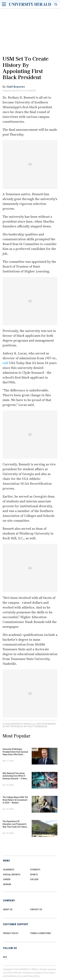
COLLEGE (34, 879)
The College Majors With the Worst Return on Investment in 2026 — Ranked (15, 800)
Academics (9, 870)
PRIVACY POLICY (11, 933)
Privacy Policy (33, 976)
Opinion (7, 884)
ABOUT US (8, 909)
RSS (5, 957)
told (5, 363)
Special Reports (12, 875)
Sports (34, 875)
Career (7, 879)
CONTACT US (36, 909)
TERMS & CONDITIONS (40, 933)
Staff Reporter (16, 87)
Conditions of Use (15, 976)
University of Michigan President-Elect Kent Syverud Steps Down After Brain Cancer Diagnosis (15, 752)
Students (35, 870)
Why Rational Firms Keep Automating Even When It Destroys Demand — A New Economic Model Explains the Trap (15, 776)
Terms (52, 973)
